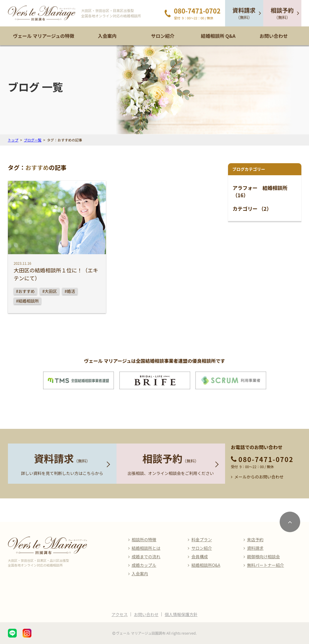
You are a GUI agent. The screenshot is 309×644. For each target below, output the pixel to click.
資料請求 (255, 548)
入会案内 (107, 36)
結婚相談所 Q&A (218, 36)
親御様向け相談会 (264, 557)
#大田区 (50, 291)
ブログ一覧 (33, 140)
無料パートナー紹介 (266, 565)
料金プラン (202, 540)
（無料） (244, 13)
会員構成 (200, 557)
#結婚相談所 (28, 301)
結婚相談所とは (146, 548)
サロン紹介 (163, 36)
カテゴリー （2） (252, 209)
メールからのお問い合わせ (259, 477)
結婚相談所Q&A (206, 565)
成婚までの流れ (146, 557)
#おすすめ (26, 291)
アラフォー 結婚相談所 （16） (260, 192)
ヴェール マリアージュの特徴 (44, 36)
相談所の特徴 (144, 540)
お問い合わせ (273, 36)
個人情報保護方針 (181, 614)
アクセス (120, 614)
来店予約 (255, 540)
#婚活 (70, 291)
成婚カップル (144, 565)
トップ (13, 140)
